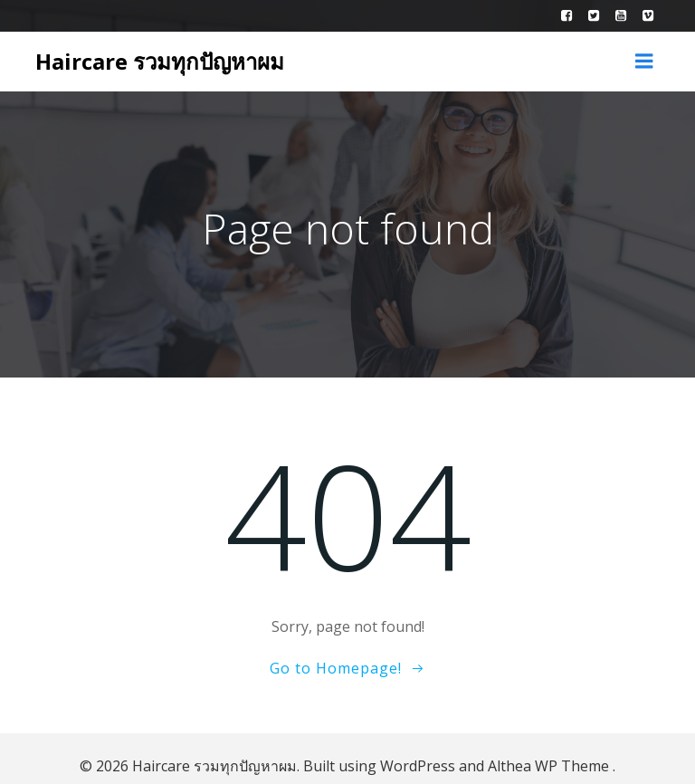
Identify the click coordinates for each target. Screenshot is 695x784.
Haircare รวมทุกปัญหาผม (155, 57)
